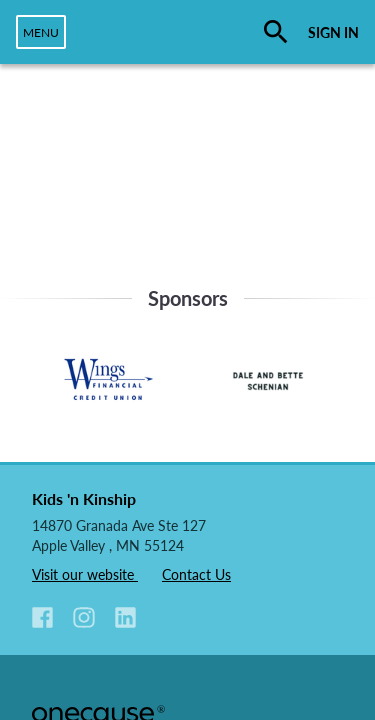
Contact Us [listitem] (196, 574)
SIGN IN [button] (333, 32)
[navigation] (41, 32)
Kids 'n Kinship (84, 498)
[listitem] (50, 619)
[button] (42, 617)
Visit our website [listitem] (85, 574)
